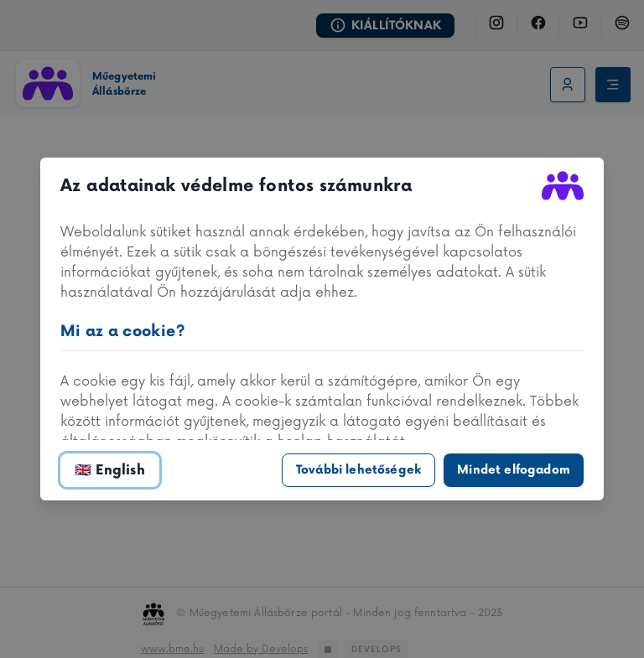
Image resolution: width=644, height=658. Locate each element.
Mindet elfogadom (514, 470)
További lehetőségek (358, 470)
